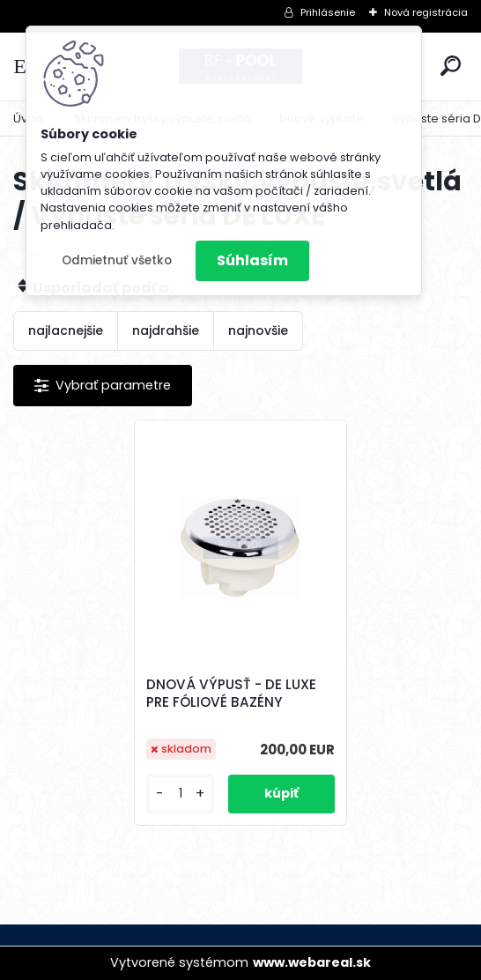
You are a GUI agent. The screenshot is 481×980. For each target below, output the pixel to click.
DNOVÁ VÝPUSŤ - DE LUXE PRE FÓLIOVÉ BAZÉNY (231, 694)
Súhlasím (252, 260)
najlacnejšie (66, 330)
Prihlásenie (328, 12)
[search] (451, 66)
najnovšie (258, 330)
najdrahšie (166, 330)
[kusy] (180, 794)
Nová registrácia (426, 12)
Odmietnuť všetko (117, 260)
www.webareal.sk (312, 962)
